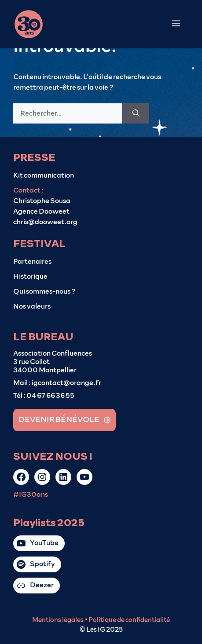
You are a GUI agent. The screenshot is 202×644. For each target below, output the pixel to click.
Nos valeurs (32, 306)
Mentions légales (58, 620)
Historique (30, 277)
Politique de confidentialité (129, 620)
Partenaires (32, 262)
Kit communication (44, 175)
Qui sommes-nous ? (44, 291)
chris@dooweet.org (45, 222)
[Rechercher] (136, 113)
